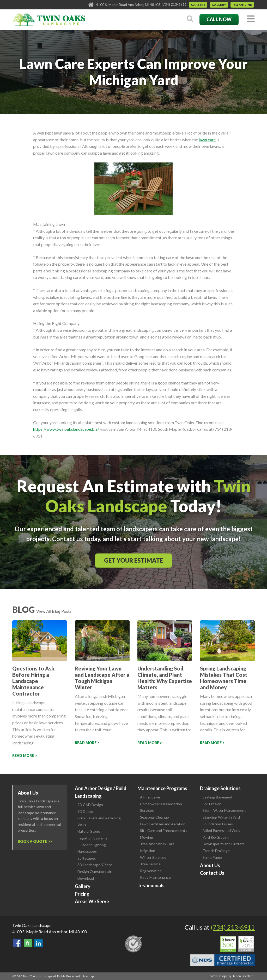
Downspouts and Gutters (224, 844)
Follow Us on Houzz (28, 943)
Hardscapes (87, 851)
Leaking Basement (218, 797)
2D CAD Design (90, 805)
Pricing (82, 894)
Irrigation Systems (92, 838)
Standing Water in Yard (221, 817)
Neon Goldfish (243, 976)
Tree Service (150, 864)
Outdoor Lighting (92, 845)
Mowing (147, 837)
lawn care (207, 140)
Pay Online (242, 5)
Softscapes (87, 858)
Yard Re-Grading (216, 837)
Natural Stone (89, 831)
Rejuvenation (151, 871)
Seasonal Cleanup (154, 817)
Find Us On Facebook (17, 943)
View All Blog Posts (54, 611)
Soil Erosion (212, 804)
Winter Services (153, 857)
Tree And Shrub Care (157, 844)
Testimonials (151, 885)
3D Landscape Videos (95, 865)
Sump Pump (212, 857)
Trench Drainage (216, 851)
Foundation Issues (218, 824)
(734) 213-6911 (174, 4)
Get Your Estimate (133, 560)
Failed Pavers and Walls (221, 830)
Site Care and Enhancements (164, 830)
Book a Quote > (34, 841)
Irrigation (148, 851)
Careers (198, 5)
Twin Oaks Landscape (32, 925)
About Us (210, 865)
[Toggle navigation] (251, 19)
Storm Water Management (224, 810)
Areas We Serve (92, 901)
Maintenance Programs (162, 788)
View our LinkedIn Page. (39, 943)
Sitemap (88, 976)
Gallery (219, 5)
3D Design (86, 811)
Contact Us (212, 873)
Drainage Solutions (220, 788)
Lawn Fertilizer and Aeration (163, 824)
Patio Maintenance (155, 877)
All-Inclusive (150, 797)
